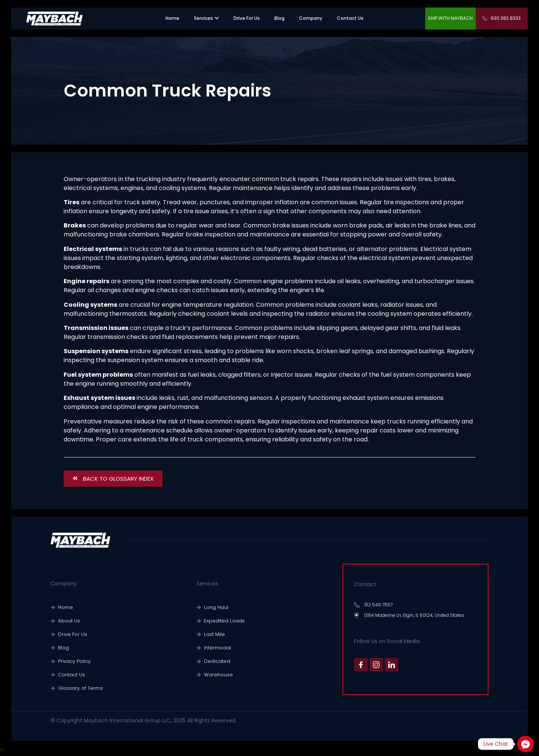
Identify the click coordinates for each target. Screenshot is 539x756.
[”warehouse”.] (279, 18)
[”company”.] (311, 18)
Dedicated (215, 662)
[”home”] (172, 18)
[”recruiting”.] (247, 18)
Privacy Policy (73, 662)
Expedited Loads (222, 621)
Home (65, 608)
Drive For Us (71, 635)
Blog (63, 648)
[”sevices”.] (203, 18)
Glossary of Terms (78, 688)
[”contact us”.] (350, 18)
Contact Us (70, 675)
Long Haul (215, 608)
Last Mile (213, 635)
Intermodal (216, 648)
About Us (68, 621)
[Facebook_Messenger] (526, 744)
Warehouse (217, 675)
